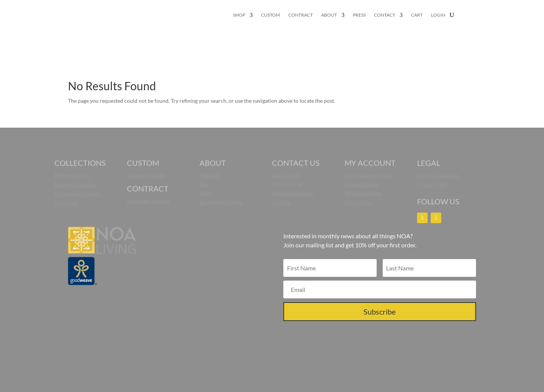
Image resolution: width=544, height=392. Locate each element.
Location (281, 202)
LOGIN (438, 15)
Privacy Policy (432, 184)
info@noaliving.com (293, 193)
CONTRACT (301, 15)
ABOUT (329, 15)
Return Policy (359, 202)
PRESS (359, 15)
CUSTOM (270, 15)
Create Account (362, 184)
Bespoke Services (146, 175)
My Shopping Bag (363, 193)
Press (206, 193)
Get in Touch (286, 175)
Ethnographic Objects (78, 194)
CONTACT (385, 15)
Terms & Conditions (438, 175)
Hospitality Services (148, 201)
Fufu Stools (66, 203)
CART (417, 15)
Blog (204, 184)
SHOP (239, 15)
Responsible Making (221, 202)
